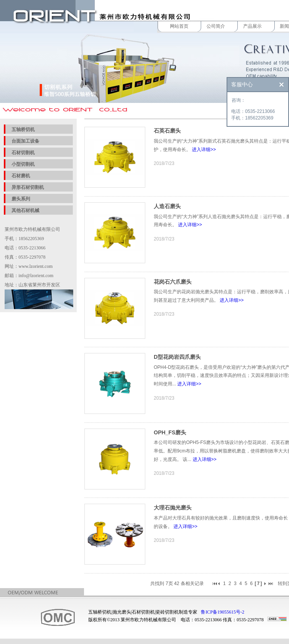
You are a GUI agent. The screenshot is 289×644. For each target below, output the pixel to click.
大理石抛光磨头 (173, 508)
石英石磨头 (167, 131)
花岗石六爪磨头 (173, 282)
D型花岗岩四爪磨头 (177, 357)
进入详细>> (204, 150)
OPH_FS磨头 (170, 432)
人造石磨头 (167, 206)
